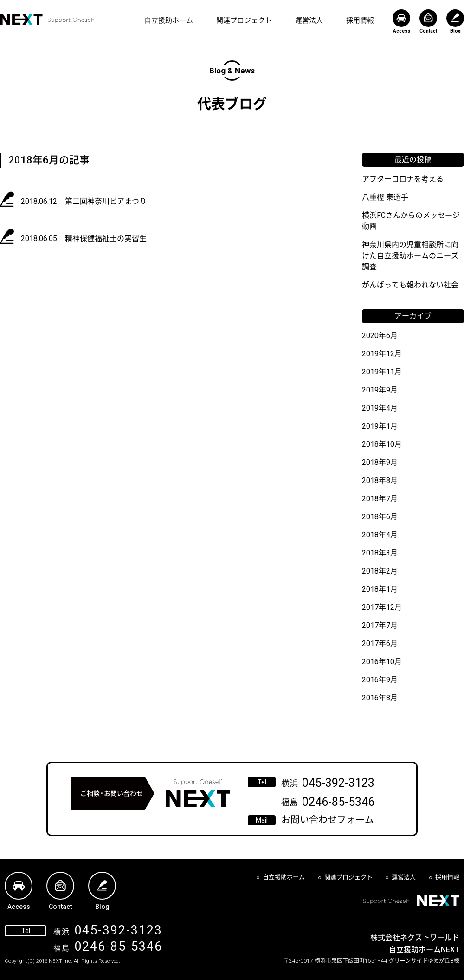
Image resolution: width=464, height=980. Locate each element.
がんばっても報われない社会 (410, 285)
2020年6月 (380, 336)
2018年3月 (380, 553)
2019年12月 (382, 354)
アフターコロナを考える (403, 179)
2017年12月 (382, 607)
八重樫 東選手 (385, 197)
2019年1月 (380, 426)
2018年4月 (380, 535)
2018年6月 (380, 517)
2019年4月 (380, 408)
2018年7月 (380, 499)
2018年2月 (380, 571)
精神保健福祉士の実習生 (106, 238)
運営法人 (309, 20)
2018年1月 (380, 589)
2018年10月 (382, 444)
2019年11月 (382, 372)
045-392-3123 (338, 783)
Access (401, 21)
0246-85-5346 (338, 802)
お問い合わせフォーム (328, 820)
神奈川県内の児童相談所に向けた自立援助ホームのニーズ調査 (410, 256)
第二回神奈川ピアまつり (106, 201)
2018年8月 (380, 480)
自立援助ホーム (169, 20)
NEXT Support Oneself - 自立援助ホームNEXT (47, 20)
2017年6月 (380, 644)
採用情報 (360, 20)
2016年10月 (382, 662)
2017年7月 (380, 625)
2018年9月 (380, 462)
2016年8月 (380, 698)
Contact (428, 21)
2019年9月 (380, 390)
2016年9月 (380, 680)
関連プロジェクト (244, 20)
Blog (455, 21)
